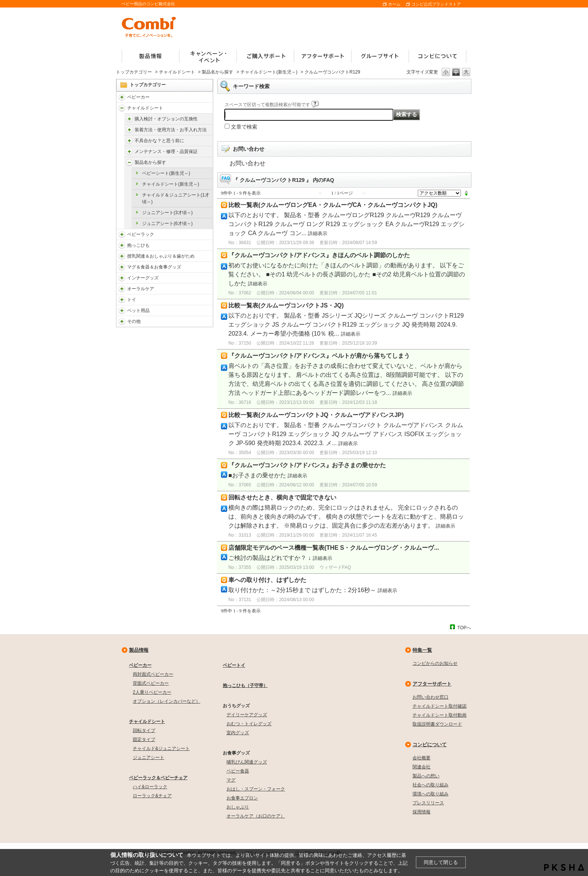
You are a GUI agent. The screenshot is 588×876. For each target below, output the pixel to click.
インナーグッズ (143, 278)
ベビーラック (141, 234)
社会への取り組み (430, 785)
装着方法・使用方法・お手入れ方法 (171, 130)
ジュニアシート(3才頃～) (167, 213)
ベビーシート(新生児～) (166, 173)
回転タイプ (144, 730)
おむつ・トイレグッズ (249, 724)
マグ (231, 780)
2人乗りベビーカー (152, 692)
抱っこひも (138, 245)
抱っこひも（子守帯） (245, 685)
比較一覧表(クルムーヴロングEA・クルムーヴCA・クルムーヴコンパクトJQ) (333, 205)
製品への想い (426, 776)
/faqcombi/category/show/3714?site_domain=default (122, 234)
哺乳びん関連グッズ (247, 762)
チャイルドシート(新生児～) (269, 72)
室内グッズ (238, 733)
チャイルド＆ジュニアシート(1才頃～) (176, 198)
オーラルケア (141, 289)
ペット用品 (138, 310)
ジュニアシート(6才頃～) (167, 223)
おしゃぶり (238, 807)
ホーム (394, 4)
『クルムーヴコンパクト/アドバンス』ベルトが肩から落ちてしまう (319, 356)
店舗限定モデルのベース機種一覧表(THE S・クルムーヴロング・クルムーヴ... (334, 548)
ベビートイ (234, 665)
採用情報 (421, 812)
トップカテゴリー (134, 72)
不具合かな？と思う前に (159, 141)
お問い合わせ (247, 163)
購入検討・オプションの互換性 (166, 119)
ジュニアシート (148, 757)
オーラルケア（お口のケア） (256, 816)
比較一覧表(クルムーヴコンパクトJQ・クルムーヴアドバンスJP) (316, 415)
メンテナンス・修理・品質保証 (166, 151)
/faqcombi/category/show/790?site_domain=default (122, 278)
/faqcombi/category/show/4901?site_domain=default (129, 119)
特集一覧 (422, 650)
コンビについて (430, 745)
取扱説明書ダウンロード (437, 724)
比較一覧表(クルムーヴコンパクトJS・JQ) (286, 305)
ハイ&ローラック (150, 787)
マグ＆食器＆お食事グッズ (154, 267)
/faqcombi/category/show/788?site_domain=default (122, 108)
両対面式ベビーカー (153, 674)
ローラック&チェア (152, 796)
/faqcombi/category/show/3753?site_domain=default (122, 267)
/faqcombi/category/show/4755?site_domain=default (129, 162)
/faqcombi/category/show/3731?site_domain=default (122, 245)
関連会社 (421, 767)
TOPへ (464, 628)
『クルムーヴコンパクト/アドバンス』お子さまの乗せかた (307, 465)
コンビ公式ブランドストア (436, 4)
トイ (132, 300)
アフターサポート (432, 684)
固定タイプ (144, 739)
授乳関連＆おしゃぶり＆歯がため (161, 256)
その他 (134, 321)
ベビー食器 (238, 771)
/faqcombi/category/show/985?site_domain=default (122, 321)
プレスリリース (428, 803)
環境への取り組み (430, 794)
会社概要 (421, 758)
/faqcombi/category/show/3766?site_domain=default (122, 289)
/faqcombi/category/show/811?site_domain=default (122, 300)
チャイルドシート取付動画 (439, 715)
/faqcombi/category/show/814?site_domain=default (122, 256)
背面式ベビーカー (151, 683)
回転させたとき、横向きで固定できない (282, 497)
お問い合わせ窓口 (430, 697)
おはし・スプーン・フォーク (256, 789)
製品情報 (139, 650)
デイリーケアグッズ (247, 715)
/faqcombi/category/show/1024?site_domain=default (122, 310)
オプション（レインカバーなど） (166, 701)
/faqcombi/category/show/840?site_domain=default (122, 97)
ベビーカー (138, 97)
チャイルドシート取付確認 (439, 706)
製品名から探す (217, 72)
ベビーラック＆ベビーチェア (158, 778)
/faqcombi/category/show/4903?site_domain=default (129, 141)
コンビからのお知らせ (435, 663)
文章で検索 (244, 127)
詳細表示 (318, 233)
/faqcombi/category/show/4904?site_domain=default (129, 151)
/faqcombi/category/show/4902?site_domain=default (129, 130)
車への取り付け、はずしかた (267, 580)
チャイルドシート (177, 72)
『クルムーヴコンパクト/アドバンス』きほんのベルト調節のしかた (319, 255)
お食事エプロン (242, 798)
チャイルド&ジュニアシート (161, 748)
